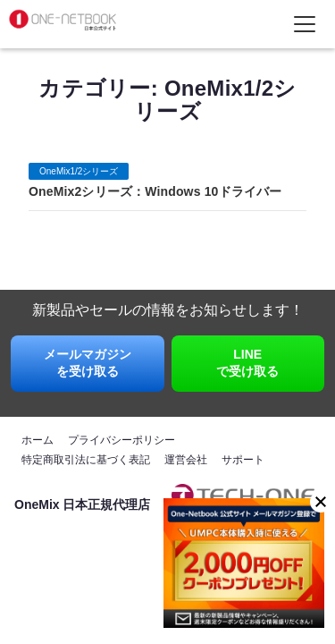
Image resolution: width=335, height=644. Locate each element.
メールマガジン (88, 364)
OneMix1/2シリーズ (79, 171)
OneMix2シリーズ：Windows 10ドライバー (155, 191)
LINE (248, 364)
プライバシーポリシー (121, 440)
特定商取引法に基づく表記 (86, 460)
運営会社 (186, 460)
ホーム (38, 440)
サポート (243, 460)
